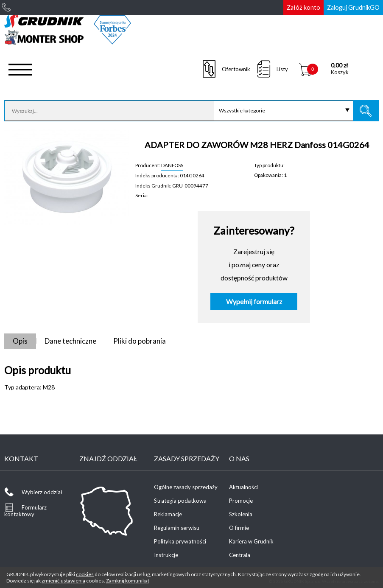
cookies (85, 574)
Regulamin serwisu (177, 528)
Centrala (240, 555)
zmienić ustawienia (63, 581)
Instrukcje (166, 555)
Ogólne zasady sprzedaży (186, 487)
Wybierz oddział (42, 492)
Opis (20, 341)
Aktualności (243, 487)
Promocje (241, 501)
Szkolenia (241, 514)
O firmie (239, 528)
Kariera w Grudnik (251, 541)
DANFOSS (172, 165)
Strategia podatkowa (180, 501)
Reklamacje (168, 514)
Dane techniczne (70, 341)
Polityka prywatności (180, 541)
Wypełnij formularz (254, 302)
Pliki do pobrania (140, 341)
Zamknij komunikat (128, 581)
